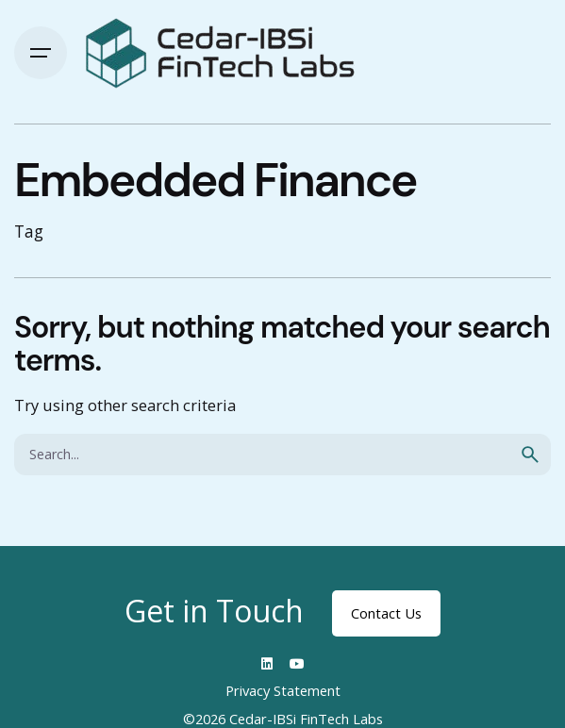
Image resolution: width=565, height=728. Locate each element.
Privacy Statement (283, 690)
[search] (530, 455)
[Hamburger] (41, 53)
